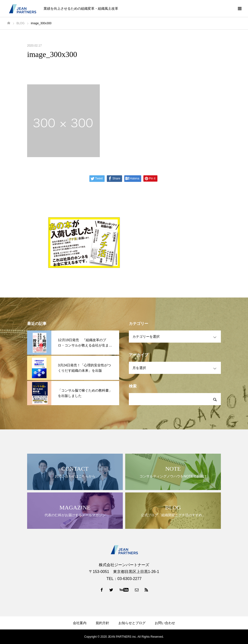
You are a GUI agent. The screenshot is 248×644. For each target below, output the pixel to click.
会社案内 (80, 623)
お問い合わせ (165, 623)
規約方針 (102, 623)
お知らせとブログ (132, 623)
